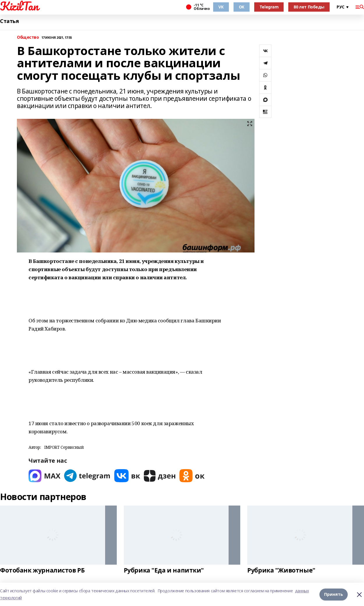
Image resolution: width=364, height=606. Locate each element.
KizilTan (19, 6)
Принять (334, 594)
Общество (28, 37)
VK (221, 7)
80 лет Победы (309, 7)
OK (242, 7)
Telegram (269, 7)
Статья (9, 21)
